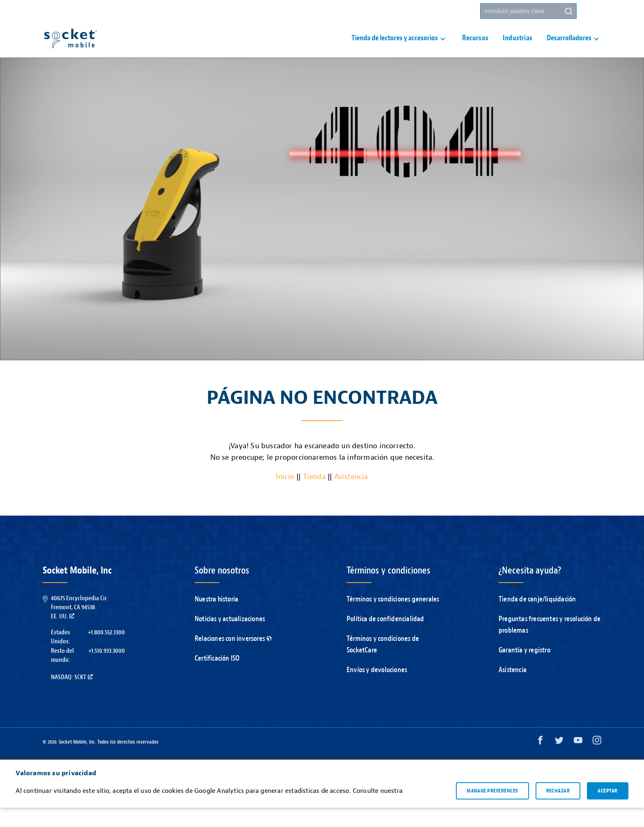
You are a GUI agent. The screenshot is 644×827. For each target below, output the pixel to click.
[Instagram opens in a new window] (597, 761)
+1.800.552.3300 (106, 652)
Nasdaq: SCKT (72, 696)
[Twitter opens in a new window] (559, 761)
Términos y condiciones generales (393, 619)
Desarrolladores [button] (569, 48)
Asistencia (385, 11)
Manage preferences (492, 810)
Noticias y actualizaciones (230, 638)
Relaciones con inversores (233, 658)
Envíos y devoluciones (377, 689)
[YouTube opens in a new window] (578, 761)
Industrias (517, 48)
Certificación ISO (217, 678)
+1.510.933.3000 (107, 670)
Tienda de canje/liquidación (537, 619)
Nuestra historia (216, 619)
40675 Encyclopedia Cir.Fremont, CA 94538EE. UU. (79, 627)
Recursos (475, 48)
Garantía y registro (524, 669)
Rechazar (558, 810)
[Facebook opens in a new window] (540, 761)
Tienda (314, 496)
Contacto (426, 11)
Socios (462, 11)
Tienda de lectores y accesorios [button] (395, 48)
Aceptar (607, 810)
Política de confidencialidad (385, 638)
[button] (593, 11)
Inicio (285, 496)
